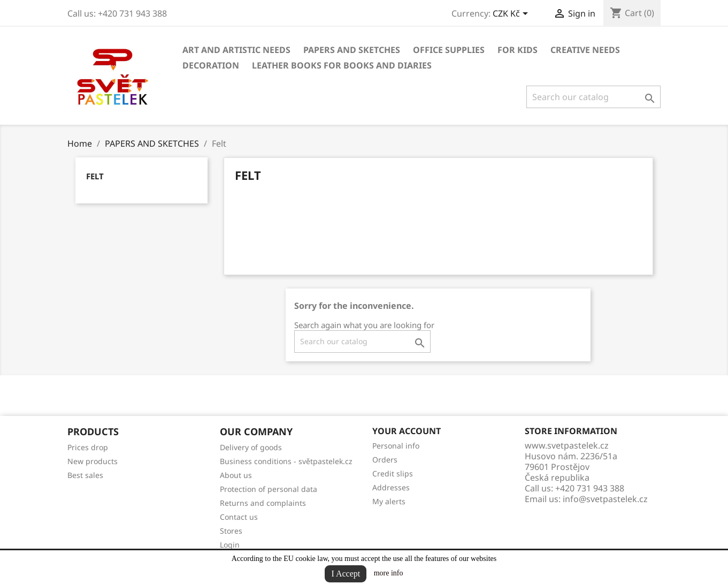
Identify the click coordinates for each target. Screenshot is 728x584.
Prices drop (88, 447)
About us (236, 475)
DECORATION (211, 65)
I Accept (346, 574)
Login (230, 545)
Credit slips (393, 473)
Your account (407, 431)
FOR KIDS (518, 50)
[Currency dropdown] (512, 14)
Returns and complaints (263, 503)
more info (389, 573)
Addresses (391, 487)
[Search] (593, 97)
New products (93, 461)
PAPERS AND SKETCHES (352, 50)
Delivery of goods (251, 447)
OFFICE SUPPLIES (449, 50)
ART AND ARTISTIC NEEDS (236, 50)
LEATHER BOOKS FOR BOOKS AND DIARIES (342, 65)
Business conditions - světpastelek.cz (286, 461)
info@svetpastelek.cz (605, 499)
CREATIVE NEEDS (585, 50)
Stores (231, 531)
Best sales (85, 475)
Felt (95, 176)
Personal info (396, 446)
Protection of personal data (269, 489)
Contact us (239, 517)
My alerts (389, 501)
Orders (385, 460)
